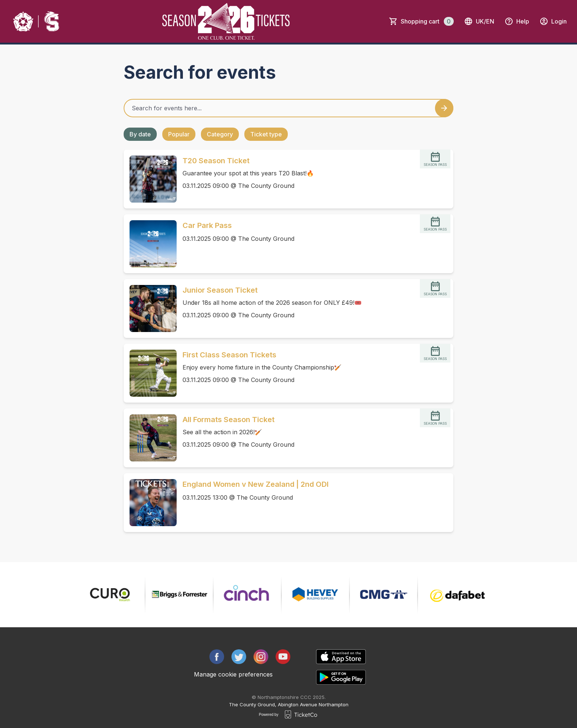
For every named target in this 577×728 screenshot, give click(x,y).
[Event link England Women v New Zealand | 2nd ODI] (150, 503)
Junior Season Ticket (220, 290)
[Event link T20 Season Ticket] (150, 179)
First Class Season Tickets (229, 355)
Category (220, 134)
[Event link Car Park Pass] (150, 244)
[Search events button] (444, 108)
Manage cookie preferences (233, 674)
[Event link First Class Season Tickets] (150, 373)
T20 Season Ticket (216, 161)
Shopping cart (427, 21)
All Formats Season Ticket (229, 420)
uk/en (479, 21)
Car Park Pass (207, 225)
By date (140, 134)
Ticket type (266, 134)
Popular (179, 134)
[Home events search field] (288, 108)
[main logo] (37, 21)
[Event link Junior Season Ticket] (150, 308)
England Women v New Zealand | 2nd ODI (256, 484)
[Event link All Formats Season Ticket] (150, 438)
